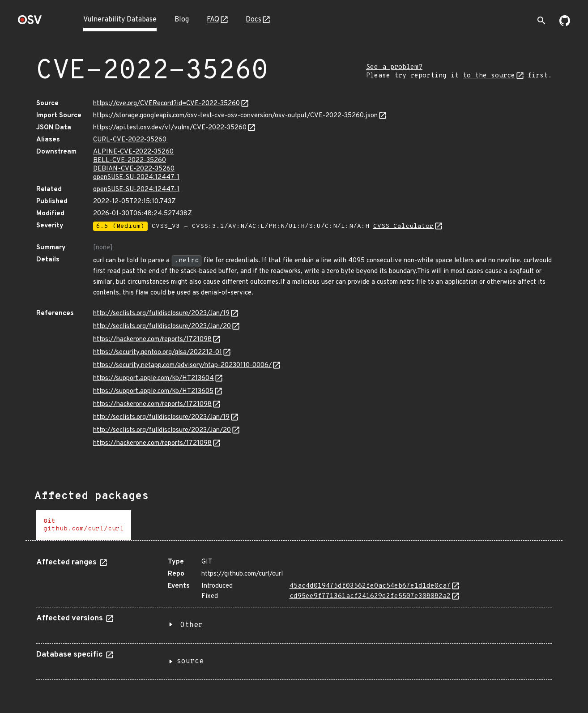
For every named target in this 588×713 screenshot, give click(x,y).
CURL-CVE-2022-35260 (130, 140)
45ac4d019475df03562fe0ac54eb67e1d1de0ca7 (370, 586)
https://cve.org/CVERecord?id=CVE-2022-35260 (166, 104)
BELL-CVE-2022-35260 (130, 160)
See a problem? (394, 67)
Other (192, 625)
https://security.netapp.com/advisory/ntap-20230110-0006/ (182, 365)
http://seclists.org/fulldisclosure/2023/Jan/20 (162, 327)
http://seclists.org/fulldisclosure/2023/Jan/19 (161, 314)
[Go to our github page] (565, 24)
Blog (182, 20)
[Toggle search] (541, 21)
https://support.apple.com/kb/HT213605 (153, 391)
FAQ (213, 20)
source (190, 662)
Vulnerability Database (120, 20)
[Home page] (30, 23)
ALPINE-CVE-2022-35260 (133, 152)
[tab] (84, 525)
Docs (254, 20)
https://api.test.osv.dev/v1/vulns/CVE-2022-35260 (170, 128)
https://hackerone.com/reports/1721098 (152, 339)
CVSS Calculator (403, 226)
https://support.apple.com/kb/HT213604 (153, 378)
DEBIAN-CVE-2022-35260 (134, 169)
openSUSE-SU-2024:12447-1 (136, 177)
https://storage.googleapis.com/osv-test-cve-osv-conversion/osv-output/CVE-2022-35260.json (235, 116)
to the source (489, 76)
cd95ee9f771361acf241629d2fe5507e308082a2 (370, 596)
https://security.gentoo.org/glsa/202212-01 (158, 352)
